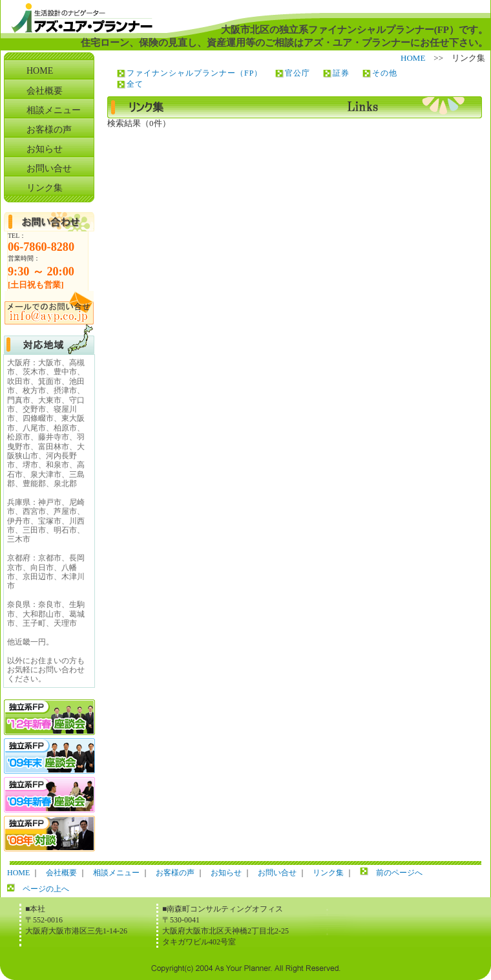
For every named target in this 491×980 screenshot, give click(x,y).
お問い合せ (49, 168)
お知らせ (45, 149)
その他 (385, 73)
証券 (341, 73)
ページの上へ (46, 889)
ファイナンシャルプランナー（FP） (194, 73)
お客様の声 (49, 130)
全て (135, 84)
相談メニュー (54, 110)
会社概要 (45, 91)
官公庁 (298, 73)
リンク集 (45, 188)
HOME (413, 58)
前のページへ (399, 873)
